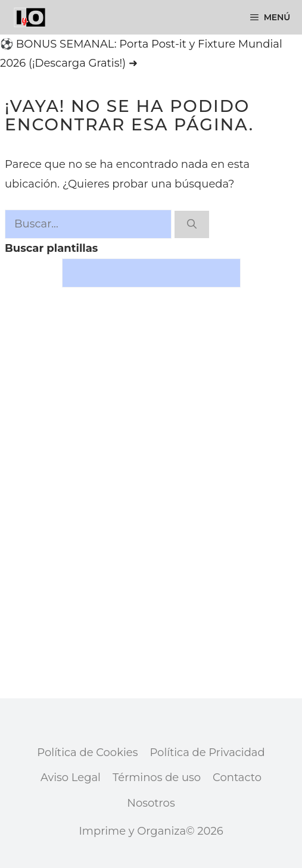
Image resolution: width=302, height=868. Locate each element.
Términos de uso (157, 778)
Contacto (237, 778)
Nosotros (151, 803)
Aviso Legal (71, 778)
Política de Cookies (87, 753)
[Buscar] (192, 224)
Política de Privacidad (207, 753)
